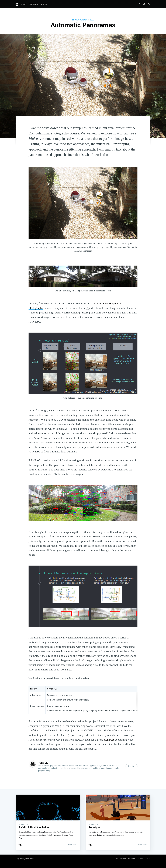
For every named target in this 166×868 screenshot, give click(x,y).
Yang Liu (43, 763)
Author (44, 4)
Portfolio (33, 4)
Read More (132, 766)
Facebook (132, 859)
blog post (109, 740)
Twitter (141, 859)
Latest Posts (121, 859)
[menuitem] (24, 4)
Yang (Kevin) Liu (22, 859)
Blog (92, 20)
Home (24, 4)
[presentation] (69, 429)
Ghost (148, 859)
